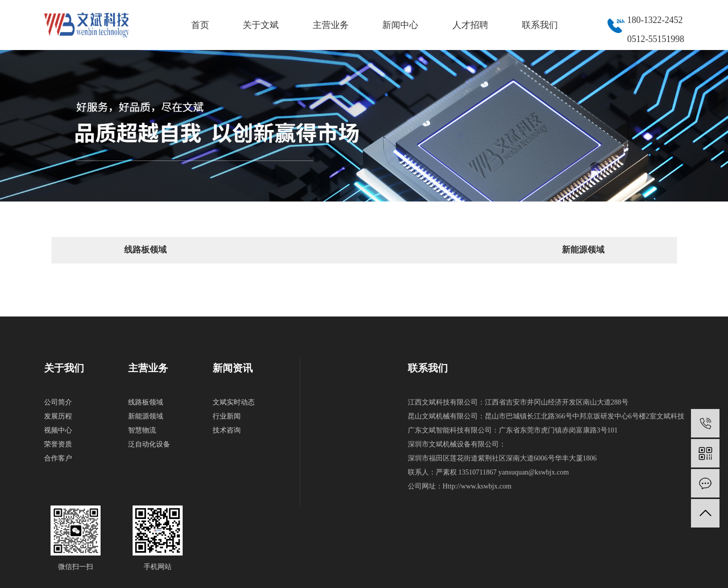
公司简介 (58, 402)
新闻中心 (400, 25)
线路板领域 (145, 250)
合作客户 (58, 458)
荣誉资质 (58, 444)
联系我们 (540, 25)
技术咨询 (227, 430)
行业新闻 (227, 416)
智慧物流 (142, 430)
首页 (200, 25)
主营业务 (331, 25)
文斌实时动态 (234, 402)
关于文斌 (261, 25)
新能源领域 (583, 250)
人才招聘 (470, 25)
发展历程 (58, 416)
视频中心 (58, 430)
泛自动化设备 (149, 444)
